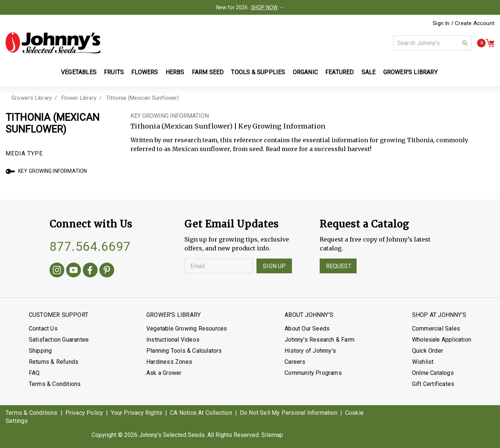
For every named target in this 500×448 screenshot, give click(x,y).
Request (339, 266)
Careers (295, 362)
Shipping (40, 351)
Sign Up (274, 266)
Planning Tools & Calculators (184, 351)
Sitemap (272, 435)
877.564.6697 (90, 246)
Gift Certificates (433, 384)
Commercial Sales (436, 329)
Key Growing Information (46, 171)
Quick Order (428, 351)
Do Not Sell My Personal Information (289, 413)
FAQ (34, 373)
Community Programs (313, 373)
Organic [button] (305, 72)
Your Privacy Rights (137, 413)
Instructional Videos (173, 340)
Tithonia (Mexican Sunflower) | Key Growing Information (228, 126)
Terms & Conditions (55, 384)
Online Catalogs (433, 373)
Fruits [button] (114, 72)
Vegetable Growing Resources (187, 329)
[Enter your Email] (219, 266)
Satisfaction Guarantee (59, 340)
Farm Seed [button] (208, 72)
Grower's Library (32, 98)
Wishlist (423, 362)
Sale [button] (369, 72)
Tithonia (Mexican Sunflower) (143, 98)
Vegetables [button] (79, 72)
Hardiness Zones (169, 362)
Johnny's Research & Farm (319, 340)
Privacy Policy (84, 413)
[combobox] (432, 43)
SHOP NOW (264, 7)
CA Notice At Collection (201, 413)
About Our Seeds (307, 329)
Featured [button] (340, 72)
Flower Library (79, 98)
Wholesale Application (442, 340)
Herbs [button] (175, 72)
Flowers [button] (144, 72)
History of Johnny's (310, 351)
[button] (465, 43)
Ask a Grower (164, 373)
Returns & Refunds (54, 362)
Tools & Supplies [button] (258, 72)
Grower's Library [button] (411, 72)
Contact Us (43, 329)
